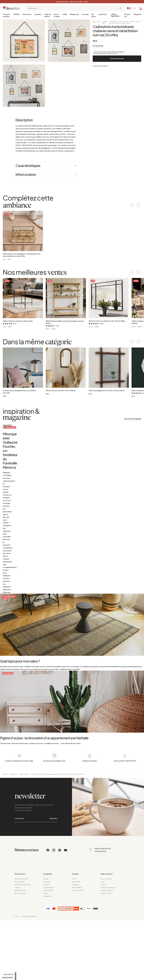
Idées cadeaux (77, 948)
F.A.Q (103, 942)
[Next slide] (138, 205)
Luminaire (38, 14)
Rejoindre (53, 883)
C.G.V (16, 976)
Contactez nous (117, 58)
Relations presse (20, 950)
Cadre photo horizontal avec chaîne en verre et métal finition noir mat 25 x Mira (125, 22)
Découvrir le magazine (133, 418)
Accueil (5, 844)
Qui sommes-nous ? (21, 939)
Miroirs (74, 939)
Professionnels (20, 953)
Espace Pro (127, 15)
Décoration (27, 14)
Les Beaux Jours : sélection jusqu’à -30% (72, 2)
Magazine (137, 14)
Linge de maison (48, 15)
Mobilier (16, 14)
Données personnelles (29, 976)
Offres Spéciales (115, 15)
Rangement (74, 14)
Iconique (85, 14)
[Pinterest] (60, 911)
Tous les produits (78, 950)
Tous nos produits (6, 15)
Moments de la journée (22, 945)
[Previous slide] (132, 205)
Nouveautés (76, 942)
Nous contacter (106, 939)
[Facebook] (48, 911)
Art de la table (57, 15)
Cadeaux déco (105, 22)
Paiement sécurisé (107, 950)
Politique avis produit (108, 948)
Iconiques (75, 945)
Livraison (104, 945)
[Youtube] (66, 911)
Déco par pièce (20, 942)
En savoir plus (98, 45)
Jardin (65, 14)
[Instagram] (54, 911)
